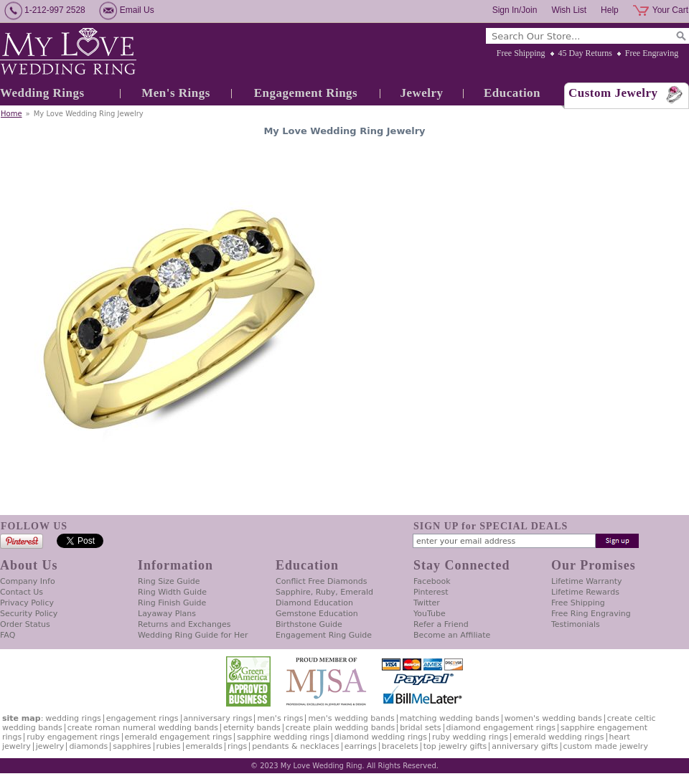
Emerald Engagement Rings (179, 737)
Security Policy (29, 614)
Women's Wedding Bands (553, 718)
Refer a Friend (441, 624)
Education (512, 93)
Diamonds (88, 746)
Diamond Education (314, 603)
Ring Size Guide (169, 581)
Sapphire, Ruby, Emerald (324, 592)
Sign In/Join (515, 10)
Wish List (569, 10)
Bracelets (400, 746)
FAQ (8, 635)
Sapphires (132, 746)
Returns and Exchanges (184, 624)
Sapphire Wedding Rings (283, 737)
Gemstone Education (317, 614)
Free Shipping (521, 53)
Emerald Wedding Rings (559, 737)
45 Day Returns (585, 53)
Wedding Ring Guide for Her (193, 635)
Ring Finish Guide (172, 603)
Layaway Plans (167, 614)
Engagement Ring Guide (324, 635)
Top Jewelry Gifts (455, 746)
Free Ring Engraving (591, 614)
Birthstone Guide (309, 624)
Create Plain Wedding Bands (340, 728)
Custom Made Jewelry (606, 746)
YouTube (430, 614)
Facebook (432, 581)
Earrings (361, 746)
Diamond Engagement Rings (501, 728)
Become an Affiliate (452, 635)
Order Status (25, 624)
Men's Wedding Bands (351, 718)
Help (610, 10)
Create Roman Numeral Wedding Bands (143, 728)
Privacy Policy (27, 603)
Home (11, 114)
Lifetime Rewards (585, 592)
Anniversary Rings (218, 718)
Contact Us (22, 592)
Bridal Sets (420, 728)
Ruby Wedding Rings (470, 737)
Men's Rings (176, 93)
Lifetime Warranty (586, 581)
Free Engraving (652, 53)
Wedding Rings (42, 93)
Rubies (169, 746)
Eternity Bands (252, 728)
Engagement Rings (306, 93)
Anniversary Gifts (525, 746)
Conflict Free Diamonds (321, 581)
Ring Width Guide (172, 592)
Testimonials (576, 624)
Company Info (28, 581)
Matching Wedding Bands (450, 718)
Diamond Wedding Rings (381, 737)
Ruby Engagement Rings (73, 737)
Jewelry (421, 93)
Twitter (427, 603)
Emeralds (204, 746)
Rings (237, 746)
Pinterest (431, 592)
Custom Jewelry (613, 93)
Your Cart (670, 10)
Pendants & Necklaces (296, 746)
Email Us (137, 10)
